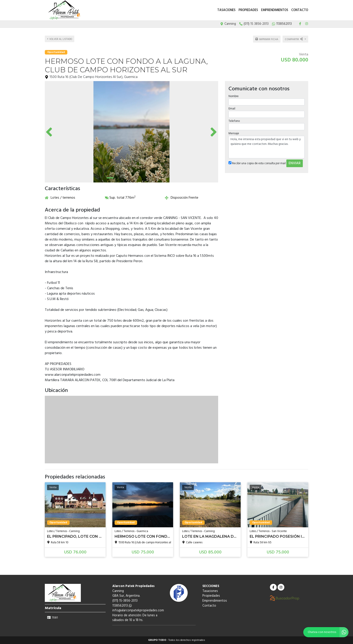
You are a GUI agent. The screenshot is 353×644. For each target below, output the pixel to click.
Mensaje (234, 132)
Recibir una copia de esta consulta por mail (257, 162)
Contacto (300, 10)
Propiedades (248, 10)
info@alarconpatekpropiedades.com (138, 611)
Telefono (234, 120)
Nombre (233, 95)
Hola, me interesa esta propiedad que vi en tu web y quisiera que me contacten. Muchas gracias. (267, 146)
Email (232, 107)
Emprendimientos (275, 10)
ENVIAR (294, 162)
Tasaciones (226, 10)
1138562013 (122, 606)
